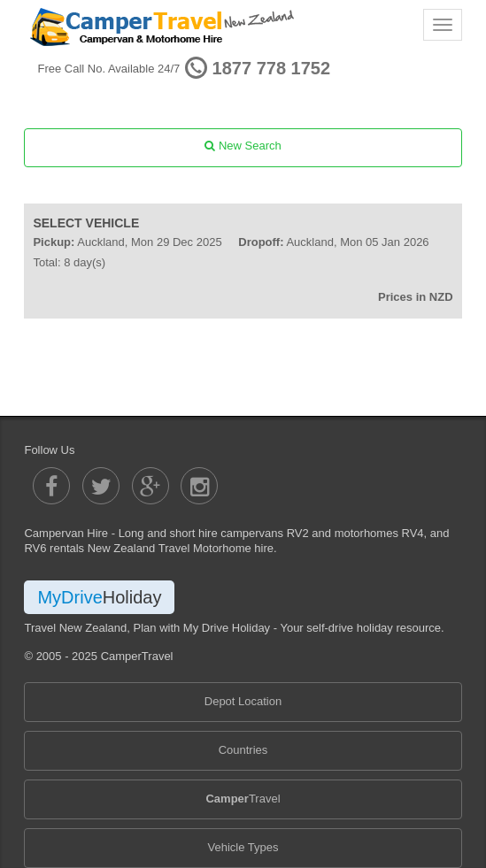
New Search (243, 146)
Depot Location (243, 701)
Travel (243, 799)
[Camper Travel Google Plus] (150, 486)
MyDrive (99, 597)
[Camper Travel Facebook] (51, 486)
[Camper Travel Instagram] (199, 486)
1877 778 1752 (271, 68)
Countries (243, 750)
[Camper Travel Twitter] (101, 486)
